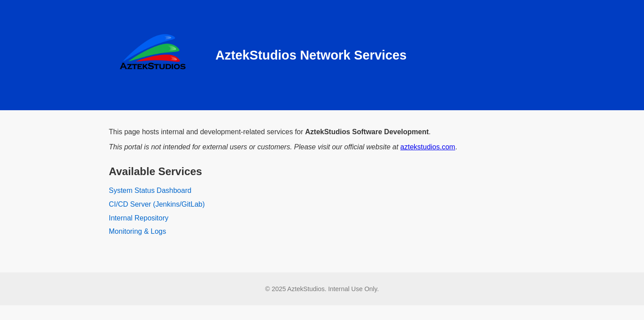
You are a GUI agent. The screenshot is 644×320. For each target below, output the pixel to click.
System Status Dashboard (150, 190)
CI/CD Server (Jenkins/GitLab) (157, 204)
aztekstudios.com (428, 147)
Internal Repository (139, 218)
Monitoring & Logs (137, 231)
